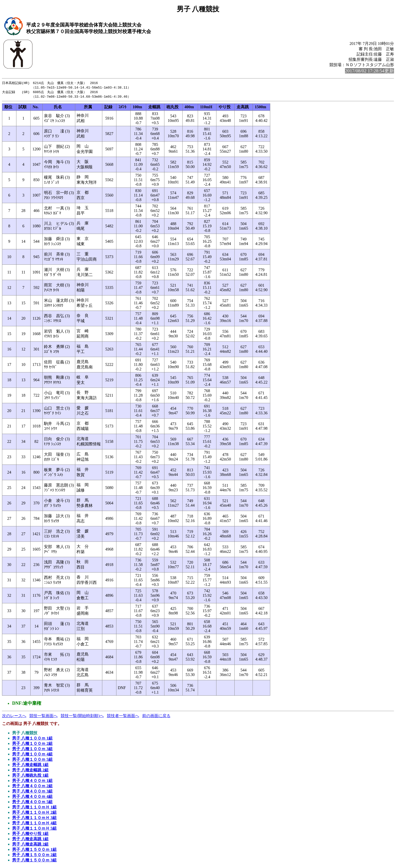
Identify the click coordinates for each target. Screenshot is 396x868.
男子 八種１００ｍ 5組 (32, 760)
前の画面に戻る (156, 717)
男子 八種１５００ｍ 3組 (34, 861)
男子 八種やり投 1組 (30, 835)
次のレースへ (14, 717)
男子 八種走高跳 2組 (30, 845)
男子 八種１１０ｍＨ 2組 (34, 813)
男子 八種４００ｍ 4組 (32, 797)
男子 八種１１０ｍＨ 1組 (34, 808)
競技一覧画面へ (43, 717)
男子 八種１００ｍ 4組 (32, 755)
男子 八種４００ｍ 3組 (32, 792)
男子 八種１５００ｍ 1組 (34, 850)
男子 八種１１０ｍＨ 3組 (34, 819)
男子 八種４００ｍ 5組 (32, 803)
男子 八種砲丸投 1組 (30, 776)
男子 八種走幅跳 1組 (30, 766)
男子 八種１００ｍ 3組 (32, 750)
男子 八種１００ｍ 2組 (32, 744)
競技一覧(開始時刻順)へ (82, 717)
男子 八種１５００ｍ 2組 (34, 856)
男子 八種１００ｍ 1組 (32, 739)
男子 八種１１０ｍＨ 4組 (34, 824)
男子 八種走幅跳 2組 (30, 771)
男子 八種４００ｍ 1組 (32, 782)
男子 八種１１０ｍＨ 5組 (34, 829)
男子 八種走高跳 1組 (30, 840)
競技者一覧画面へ (123, 717)
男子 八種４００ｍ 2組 (32, 787)
